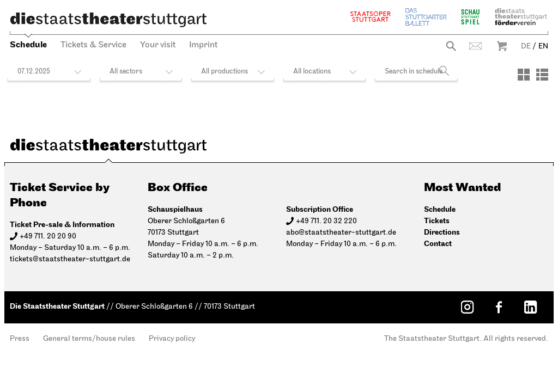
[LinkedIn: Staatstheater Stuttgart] (530, 307)
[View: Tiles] (524, 75)
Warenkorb (502, 46)
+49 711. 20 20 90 (48, 237)
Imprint (203, 45)
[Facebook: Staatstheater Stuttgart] (499, 307)
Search (451, 46)
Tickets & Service (93, 45)
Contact (475, 46)
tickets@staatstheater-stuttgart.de (70, 259)
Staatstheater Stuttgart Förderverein (521, 17)
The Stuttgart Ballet (426, 17)
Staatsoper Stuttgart (371, 17)
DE (526, 47)
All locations (312, 72)
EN (543, 47)
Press (20, 339)
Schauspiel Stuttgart (470, 17)
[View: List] (542, 75)
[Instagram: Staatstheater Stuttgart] (467, 307)
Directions (442, 232)
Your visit (158, 45)
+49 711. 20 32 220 (326, 221)
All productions (225, 72)
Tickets (437, 221)
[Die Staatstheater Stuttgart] (108, 20)
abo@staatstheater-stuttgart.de (341, 233)
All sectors (126, 72)
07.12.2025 (34, 72)
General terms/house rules (89, 339)
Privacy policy (172, 339)
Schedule (28, 45)
